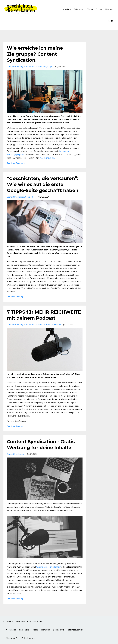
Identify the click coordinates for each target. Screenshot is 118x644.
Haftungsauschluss (75, 630)
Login (111, 21)
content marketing (15, 67)
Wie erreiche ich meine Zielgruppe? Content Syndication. (35, 54)
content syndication (33, 67)
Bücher (90, 9)
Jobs (27, 630)
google (28, 197)
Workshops (11, 630)
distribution (48, 324)
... (47, 158)
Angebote (67, 9)
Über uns (109, 9)
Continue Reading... (16, 163)
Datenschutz (59, 630)
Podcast (99, 9)
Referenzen (79, 9)
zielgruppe (48, 67)
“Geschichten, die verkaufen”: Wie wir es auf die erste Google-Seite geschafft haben (43, 184)
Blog (21, 630)
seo (34, 197)
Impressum (45, 630)
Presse (35, 630)
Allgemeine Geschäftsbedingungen (21, 638)
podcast (58, 324)
